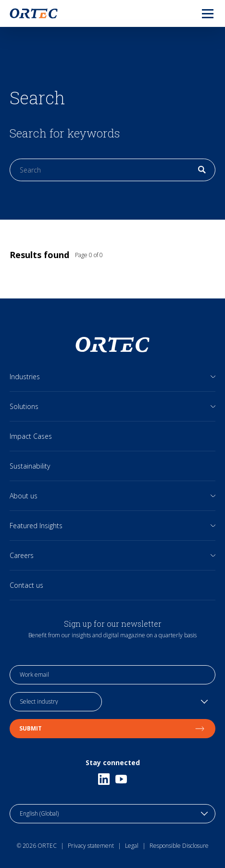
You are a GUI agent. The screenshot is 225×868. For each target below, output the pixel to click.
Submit (112, 728)
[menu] (200, 13)
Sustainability (30, 466)
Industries (25, 377)
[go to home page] (34, 13)
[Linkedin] (104, 779)
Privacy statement (91, 846)
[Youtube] (121, 779)
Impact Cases (31, 436)
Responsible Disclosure (179, 846)
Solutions (24, 406)
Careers (22, 555)
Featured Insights (36, 526)
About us (24, 496)
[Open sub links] (213, 377)
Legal (132, 846)
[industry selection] (56, 702)
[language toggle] (112, 814)
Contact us (26, 585)
